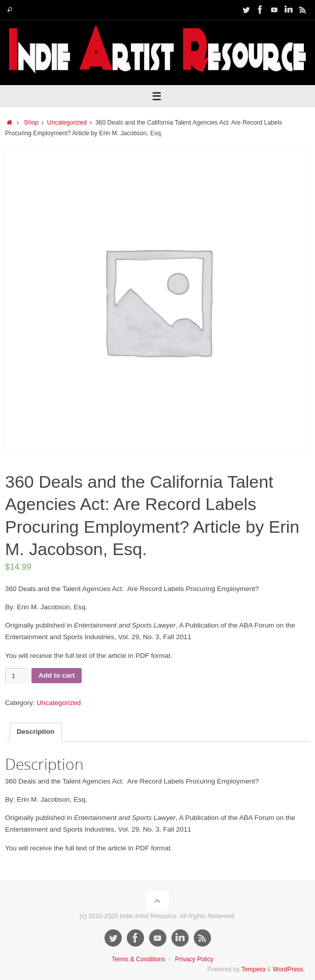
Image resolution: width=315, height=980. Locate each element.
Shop (31, 123)
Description (36, 732)
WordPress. (289, 969)
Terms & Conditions (138, 959)
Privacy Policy (194, 959)
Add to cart (57, 675)
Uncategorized (67, 123)
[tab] (36, 732)
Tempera (253, 969)
